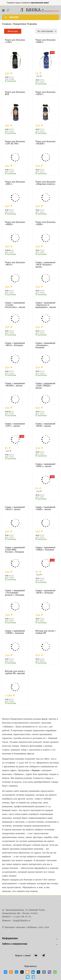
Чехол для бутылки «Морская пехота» (45, 183)
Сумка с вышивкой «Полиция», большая (45, 345)
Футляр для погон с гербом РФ (46, 632)
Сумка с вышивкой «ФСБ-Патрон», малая (45, 265)
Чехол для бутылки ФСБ (15, 93)
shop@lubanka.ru (22, 921)
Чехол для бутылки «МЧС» (45, 93)
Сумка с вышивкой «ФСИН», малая (15, 385)
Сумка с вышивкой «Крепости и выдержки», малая (46, 305)
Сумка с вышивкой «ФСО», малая (15, 508)
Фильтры (13, 31)
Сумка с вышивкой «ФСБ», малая (45, 425)
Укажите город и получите (28, 3)
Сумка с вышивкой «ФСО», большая (15, 344)
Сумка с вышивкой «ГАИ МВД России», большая (15, 550)
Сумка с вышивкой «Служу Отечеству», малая (15, 305)
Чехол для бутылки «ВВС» (15, 183)
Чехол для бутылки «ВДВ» (45, 223)
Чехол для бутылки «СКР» (15, 41)
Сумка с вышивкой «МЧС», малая (45, 465)
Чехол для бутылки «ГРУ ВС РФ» (15, 143)
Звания (36, 770)
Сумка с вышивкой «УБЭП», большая (15, 632)
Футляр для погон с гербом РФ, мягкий (15, 672)
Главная (7, 24)
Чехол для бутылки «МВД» (15, 223)
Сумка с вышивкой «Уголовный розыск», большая (15, 593)
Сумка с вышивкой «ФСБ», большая (45, 592)
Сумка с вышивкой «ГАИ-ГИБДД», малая (45, 386)
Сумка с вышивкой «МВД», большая (45, 549)
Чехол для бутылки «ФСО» (15, 264)
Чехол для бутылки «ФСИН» (45, 143)
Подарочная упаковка (25, 24)
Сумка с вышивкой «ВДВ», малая (45, 508)
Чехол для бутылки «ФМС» (45, 41)
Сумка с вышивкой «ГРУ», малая (15, 425)
